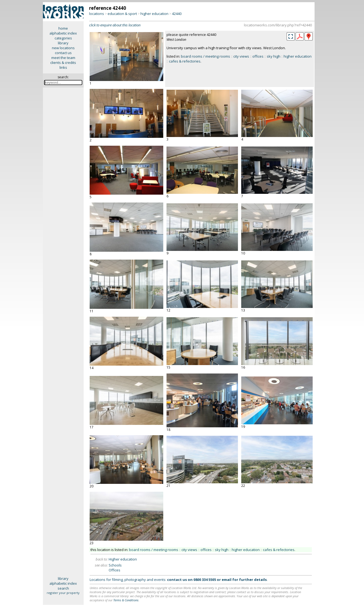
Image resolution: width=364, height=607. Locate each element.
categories (63, 38)
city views (241, 56)
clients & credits (63, 63)
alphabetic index (63, 33)
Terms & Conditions (126, 600)
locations (97, 14)
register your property (63, 593)
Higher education (123, 559)
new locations (63, 48)
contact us (63, 53)
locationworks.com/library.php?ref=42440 (278, 25)
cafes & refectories (185, 61)
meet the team (63, 58)
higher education (154, 14)
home (63, 28)
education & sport (122, 14)
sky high (274, 56)
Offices (114, 570)
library (63, 43)
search (63, 588)
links (63, 67)
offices (258, 56)
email (227, 580)
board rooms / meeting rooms (205, 56)
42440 (177, 14)
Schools (115, 565)
